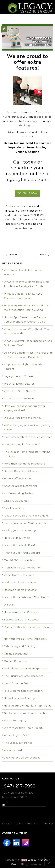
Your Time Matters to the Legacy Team (28, 437)
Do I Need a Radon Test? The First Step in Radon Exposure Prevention (28, 355)
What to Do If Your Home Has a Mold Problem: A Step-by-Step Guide (27, 284)
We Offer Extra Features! (19, 384)
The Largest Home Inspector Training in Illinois (27, 454)
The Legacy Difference (18, 743)
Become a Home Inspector (21, 590)
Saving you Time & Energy (20, 531)
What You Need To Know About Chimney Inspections (24, 296)
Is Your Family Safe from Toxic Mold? (27, 516)
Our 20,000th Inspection (20, 560)
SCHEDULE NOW (27, 193)
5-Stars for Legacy (15, 721)
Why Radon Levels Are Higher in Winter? (24, 272)
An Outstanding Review (19, 493)
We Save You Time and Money (23, 418)
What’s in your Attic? (17, 735)
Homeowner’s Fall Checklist (21, 612)
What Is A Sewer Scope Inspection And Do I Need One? (28, 343)
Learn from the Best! (17, 683)
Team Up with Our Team (19, 399)
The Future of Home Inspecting (24, 676)
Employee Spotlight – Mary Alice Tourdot (24, 367)
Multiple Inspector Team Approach (26, 669)
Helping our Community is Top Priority (28, 706)
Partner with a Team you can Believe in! (27, 629)
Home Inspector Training (19, 698)
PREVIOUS (13, 255)
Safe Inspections (14, 508)
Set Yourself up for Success (21, 620)
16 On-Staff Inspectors (18, 479)
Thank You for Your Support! (22, 553)
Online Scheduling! (16, 654)
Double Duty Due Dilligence (22, 471)
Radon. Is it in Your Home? (20, 583)
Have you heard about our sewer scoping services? (25, 408)
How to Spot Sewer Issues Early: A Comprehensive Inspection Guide (25, 320)
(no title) (9, 605)
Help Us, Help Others (17, 538)
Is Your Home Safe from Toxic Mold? (26, 597)
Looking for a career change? (22, 758)
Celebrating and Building (20, 646)
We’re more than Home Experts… (25, 728)
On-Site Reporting (15, 661)
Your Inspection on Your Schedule (25, 523)
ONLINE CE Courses (16, 501)
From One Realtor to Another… (23, 568)
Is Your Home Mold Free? (20, 545)
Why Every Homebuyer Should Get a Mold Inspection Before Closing (27, 308)
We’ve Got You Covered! (19, 575)
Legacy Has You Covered (19, 376)
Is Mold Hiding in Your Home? (22, 444)
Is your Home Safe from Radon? (24, 691)
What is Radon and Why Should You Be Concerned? (26, 331)
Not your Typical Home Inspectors (25, 639)
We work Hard (13, 750)
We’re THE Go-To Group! (19, 391)
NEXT (45, 255)
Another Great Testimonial (20, 486)
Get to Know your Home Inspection (26, 713)
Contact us (12, 206)
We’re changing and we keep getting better (27, 427)
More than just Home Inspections (25, 464)
